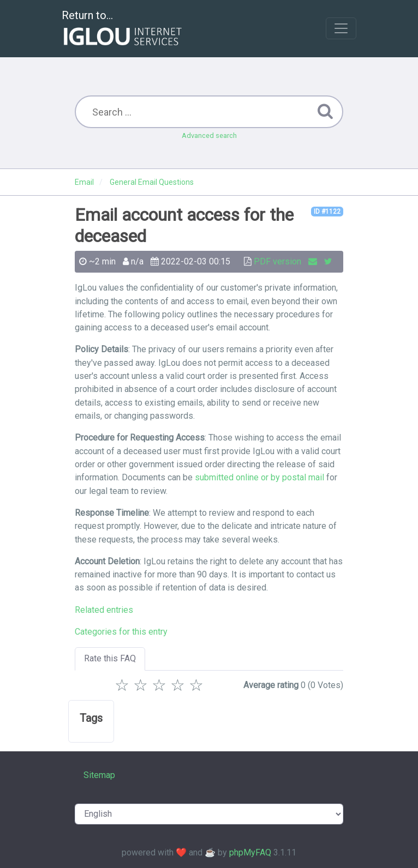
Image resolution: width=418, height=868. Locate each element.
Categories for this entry (121, 632)
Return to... (123, 29)
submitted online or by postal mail (259, 477)
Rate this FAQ (110, 658)
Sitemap (99, 775)
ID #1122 (327, 212)
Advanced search (209, 135)
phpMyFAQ (250, 852)
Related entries (104, 610)
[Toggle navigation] (341, 28)
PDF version (277, 261)
